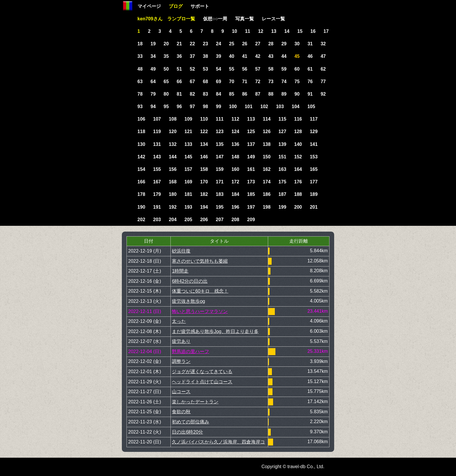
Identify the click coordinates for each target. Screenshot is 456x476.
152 (298, 157)
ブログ (176, 6)
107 (157, 119)
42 (258, 56)
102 (264, 107)
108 (173, 119)
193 (188, 207)
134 (204, 144)
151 (283, 157)
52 (193, 69)
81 (179, 94)
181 (188, 194)
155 (157, 169)
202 (141, 220)
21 (179, 44)
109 (188, 119)
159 (220, 169)
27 (258, 44)
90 (297, 94)
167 (157, 182)
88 (271, 94)
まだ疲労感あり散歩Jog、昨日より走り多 (215, 331)
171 (220, 182)
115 (283, 119)
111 (220, 119)
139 (283, 144)
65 (166, 82)
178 (141, 194)
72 (258, 82)
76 (310, 82)
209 (251, 220)
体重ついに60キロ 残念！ (200, 291)
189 (314, 194)
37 (193, 56)
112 (235, 119)
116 (298, 119)
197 (251, 207)
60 (297, 69)
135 (220, 144)
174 (267, 182)
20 (166, 44)
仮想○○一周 (215, 19)
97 (193, 107)
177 (314, 182)
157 (188, 169)
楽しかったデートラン (195, 402)
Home (128, 6)
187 (283, 194)
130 (141, 144)
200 (298, 207)
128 (298, 131)
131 (157, 144)
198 (267, 207)
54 (219, 69)
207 (220, 220)
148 (235, 157)
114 (267, 119)
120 (173, 131)
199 (283, 207)
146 (204, 157)
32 (323, 44)
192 (173, 207)
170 (204, 182)
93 (140, 107)
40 (231, 56)
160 (235, 169)
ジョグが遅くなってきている (202, 372)
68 (206, 82)
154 (141, 169)
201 (314, 207)
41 (245, 56)
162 (267, 169)
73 (271, 82)
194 (204, 207)
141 (314, 144)
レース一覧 (273, 19)
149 (251, 157)
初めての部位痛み (190, 422)
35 (166, 56)
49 (153, 69)
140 (298, 144)
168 (173, 182)
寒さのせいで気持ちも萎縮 (200, 261)
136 (235, 144)
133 (188, 144)
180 (173, 194)
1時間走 (180, 271)
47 (323, 56)
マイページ (149, 6)
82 (193, 94)
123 (220, 131)
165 (314, 169)
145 (188, 157)
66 (179, 82)
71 (245, 82)
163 (283, 169)
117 (314, 119)
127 (283, 131)
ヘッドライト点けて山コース (202, 382)
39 (219, 56)
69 (219, 82)
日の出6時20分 (187, 432)
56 (245, 69)
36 (179, 56)
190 (141, 207)
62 (323, 69)
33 (140, 56)
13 (274, 31)
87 (258, 94)
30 (297, 44)
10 (234, 31)
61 (310, 69)
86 (245, 94)
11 (247, 31)
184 (235, 194)
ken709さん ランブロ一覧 (166, 19)
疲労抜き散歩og (188, 301)
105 (311, 107)
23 (206, 44)
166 (141, 182)
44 (284, 56)
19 (153, 44)
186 (267, 194)
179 (157, 194)
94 (153, 107)
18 (140, 44)
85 (231, 94)
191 (157, 207)
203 (157, 220)
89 (284, 94)
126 (267, 131)
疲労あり (181, 341)
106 (141, 119)
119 (157, 131)
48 (140, 69)
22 (193, 44)
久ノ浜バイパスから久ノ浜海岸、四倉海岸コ (218, 442)
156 (173, 169)
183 (220, 194)
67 (193, 82)
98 (206, 107)
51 (179, 69)
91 (310, 94)
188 (298, 194)
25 (231, 44)
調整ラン (181, 361)
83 (206, 94)
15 (300, 31)
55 (231, 69)
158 (204, 169)
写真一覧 (245, 19)
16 (313, 31)
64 (153, 82)
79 (153, 94)
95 (166, 107)
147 (220, 157)
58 (271, 69)
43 (271, 56)
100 (233, 107)
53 (206, 69)
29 (284, 44)
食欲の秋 (181, 412)
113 (251, 119)
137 (251, 144)
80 (166, 94)
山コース (181, 392)
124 (235, 131)
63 (140, 82)
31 (310, 44)
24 (219, 44)
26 (245, 44)
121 (188, 131)
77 (323, 82)
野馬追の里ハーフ (190, 351)
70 (231, 82)
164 (298, 169)
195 (220, 207)
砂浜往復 (181, 251)
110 (204, 119)
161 (251, 169)
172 (235, 182)
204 (173, 220)
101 (249, 107)
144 (173, 157)
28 (271, 44)
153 (314, 157)
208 (235, 220)
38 (206, 56)
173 (251, 182)
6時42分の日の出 (190, 281)
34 (153, 56)
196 (235, 207)
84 (219, 94)
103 (280, 107)
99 (219, 107)
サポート (200, 6)
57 (258, 69)
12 (261, 31)
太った (179, 321)
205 (188, 220)
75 (297, 82)
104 (296, 107)
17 (326, 31)
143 (157, 157)
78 (140, 94)
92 (323, 94)
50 (166, 69)
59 (284, 69)
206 (204, 220)
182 (204, 194)
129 (314, 131)
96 (179, 107)
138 (267, 144)
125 (251, 131)
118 (141, 131)
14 (287, 31)
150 (267, 157)
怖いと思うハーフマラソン (200, 311)
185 (251, 194)
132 (173, 144)
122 (204, 131)
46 (310, 56)
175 (283, 182)
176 (298, 182)
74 (284, 82)
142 (141, 157)
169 (188, 182)
